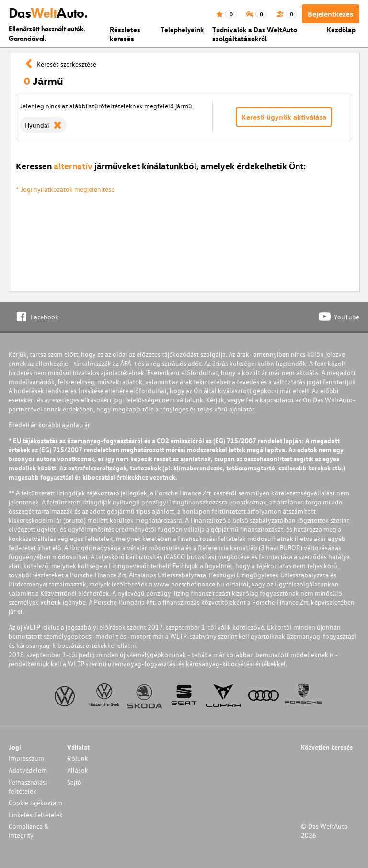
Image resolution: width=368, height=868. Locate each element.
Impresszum (26, 758)
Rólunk (78, 758)
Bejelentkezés (330, 14)
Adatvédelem (28, 770)
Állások (78, 770)
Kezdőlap (341, 29)
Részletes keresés (125, 34)
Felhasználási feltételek (28, 786)
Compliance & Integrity (29, 831)
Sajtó (74, 782)
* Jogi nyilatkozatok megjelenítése (65, 189)
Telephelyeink (182, 29)
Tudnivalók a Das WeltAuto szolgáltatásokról (255, 34)
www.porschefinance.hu (189, 584)
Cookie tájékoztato (35, 803)
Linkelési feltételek (36, 815)
